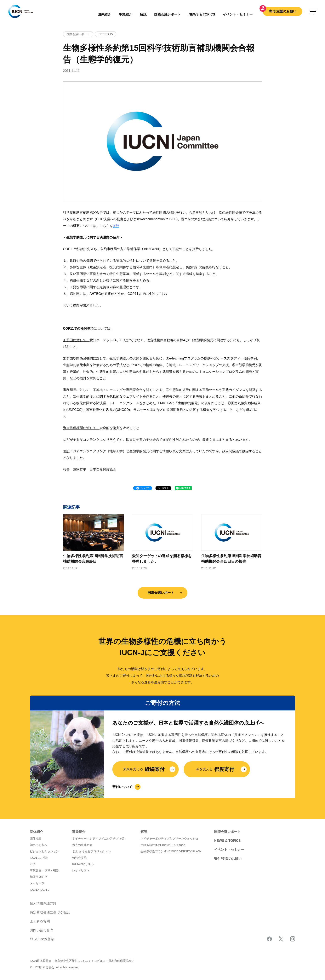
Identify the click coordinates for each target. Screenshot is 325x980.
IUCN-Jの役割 (39, 858)
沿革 (33, 864)
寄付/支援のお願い (283, 11)
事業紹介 (125, 14)
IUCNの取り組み (83, 864)
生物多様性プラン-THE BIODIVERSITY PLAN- (171, 851)
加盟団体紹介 (39, 877)
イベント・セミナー (229, 850)
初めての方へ (39, 845)
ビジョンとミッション (44, 851)
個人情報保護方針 (43, 903)
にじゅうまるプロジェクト (90, 851)
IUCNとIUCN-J (40, 890)
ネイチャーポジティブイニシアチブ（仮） (100, 838)
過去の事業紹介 (82, 845)
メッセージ (37, 883)
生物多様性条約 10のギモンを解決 (163, 845)
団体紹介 (104, 14)
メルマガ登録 (42, 939)
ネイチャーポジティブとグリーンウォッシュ (170, 838)
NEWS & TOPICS (227, 841)
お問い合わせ (40, 930)
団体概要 (36, 838)
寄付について (122, 787)
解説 (143, 14)
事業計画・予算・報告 (44, 870)
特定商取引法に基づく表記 (50, 912)
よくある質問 (40, 921)
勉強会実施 (79, 858)
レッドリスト (81, 870)
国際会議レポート (161, 593)
